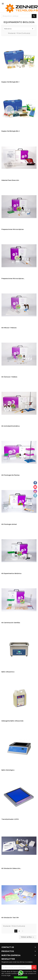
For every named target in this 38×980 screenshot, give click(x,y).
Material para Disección (10, 180)
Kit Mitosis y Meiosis (9, 328)
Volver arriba (28, 937)
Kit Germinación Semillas (11, 623)
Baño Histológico (8, 770)
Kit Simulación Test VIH (10, 918)
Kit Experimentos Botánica (11, 573)
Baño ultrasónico (8, 672)
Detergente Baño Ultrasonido (12, 721)
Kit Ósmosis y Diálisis (9, 377)
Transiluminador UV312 (10, 819)
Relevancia (19, 29)
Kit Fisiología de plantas (11, 475)
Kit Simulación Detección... (11, 868)
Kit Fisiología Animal (9, 524)
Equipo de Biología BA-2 (11, 131)
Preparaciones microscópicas (13, 229)
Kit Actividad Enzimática (11, 426)
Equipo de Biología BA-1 (10, 82)
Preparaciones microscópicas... (13, 279)
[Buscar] (19, 16)
